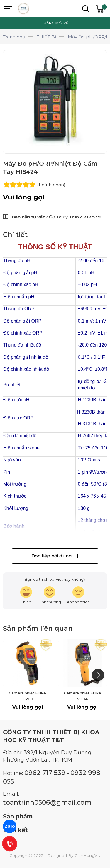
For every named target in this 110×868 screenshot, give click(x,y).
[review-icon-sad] (78, 595)
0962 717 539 (45, 773)
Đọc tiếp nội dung (55, 556)
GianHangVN (88, 855)
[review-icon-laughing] (26, 595)
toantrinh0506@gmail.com (47, 802)
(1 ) (51, 185)
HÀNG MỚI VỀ (56, 23)
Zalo (10, 826)
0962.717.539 (85, 217)
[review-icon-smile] (49, 595)
